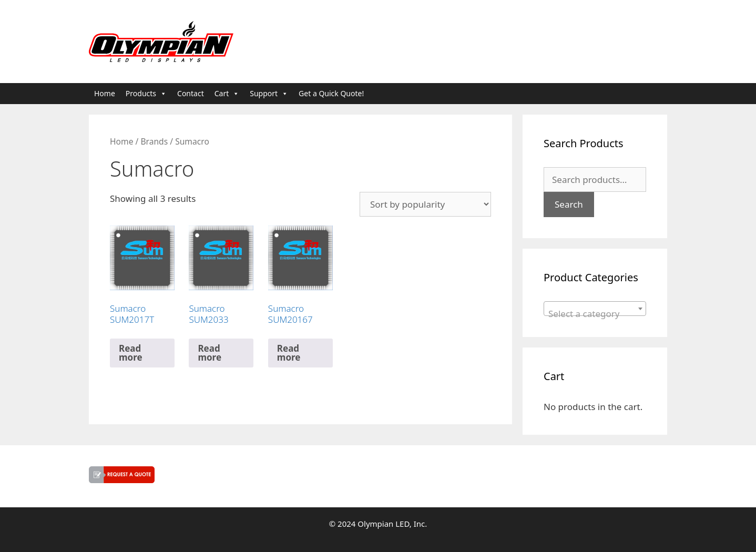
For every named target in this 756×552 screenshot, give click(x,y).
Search (569, 204)
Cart (227, 94)
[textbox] (595, 314)
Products (146, 94)
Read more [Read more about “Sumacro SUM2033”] (210, 353)
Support (269, 94)
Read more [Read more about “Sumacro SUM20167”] (289, 353)
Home (105, 93)
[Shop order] (425, 204)
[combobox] (595, 309)
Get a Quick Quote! (331, 93)
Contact (191, 93)
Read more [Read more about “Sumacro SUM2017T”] (131, 353)
